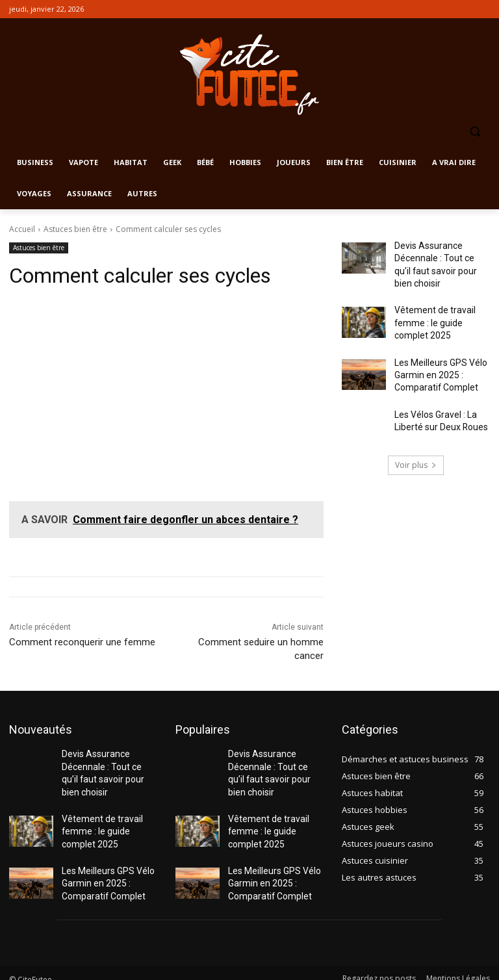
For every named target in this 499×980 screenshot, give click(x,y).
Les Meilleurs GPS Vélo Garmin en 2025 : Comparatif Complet (436, 361)
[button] (475, 132)
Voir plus (416, 448)
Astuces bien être (75, 229)
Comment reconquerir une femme (82, 642)
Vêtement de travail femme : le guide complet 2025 (440, 314)
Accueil (22, 229)
